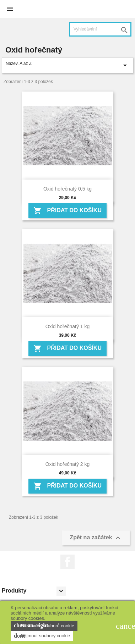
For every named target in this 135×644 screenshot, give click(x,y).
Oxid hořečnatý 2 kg (68, 464)
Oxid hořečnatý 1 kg (68, 326)
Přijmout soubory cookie (42, 636)
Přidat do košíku (67, 211)
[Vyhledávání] (100, 29)
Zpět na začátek (96, 538)
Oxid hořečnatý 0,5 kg (67, 189)
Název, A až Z (67, 65)
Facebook (67, 562)
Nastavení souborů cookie (44, 626)
